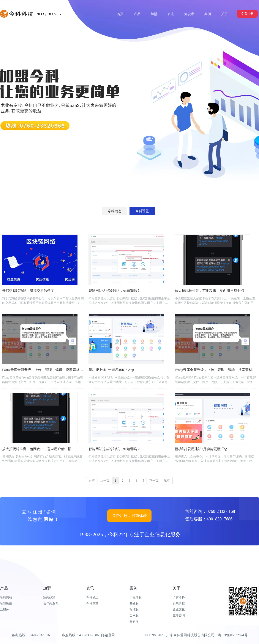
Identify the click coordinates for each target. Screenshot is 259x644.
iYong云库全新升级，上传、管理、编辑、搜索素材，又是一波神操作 (55, 370)
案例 (133, 588)
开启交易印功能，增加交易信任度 (28, 291)
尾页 (167, 481)
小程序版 (136, 597)
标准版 (134, 609)
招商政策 (49, 597)
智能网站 (6, 597)
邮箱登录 (108, 635)
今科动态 (92, 597)
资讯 (90, 588)
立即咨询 (179, 615)
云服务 (5, 609)
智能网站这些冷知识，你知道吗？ (114, 291)
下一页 (154, 481)
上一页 (105, 481)
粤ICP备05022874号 (233, 635)
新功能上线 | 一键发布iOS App (111, 370)
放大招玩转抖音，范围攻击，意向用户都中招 (209, 291)
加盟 (47, 588)
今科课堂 (92, 603)
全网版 (134, 615)
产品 (4, 588)
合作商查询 (51, 603)
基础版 (134, 603)
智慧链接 (6, 603)
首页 (92, 481)
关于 (177, 588)
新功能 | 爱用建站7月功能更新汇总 (201, 449)
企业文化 (179, 609)
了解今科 (179, 597)
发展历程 (179, 603)
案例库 (134, 621)
